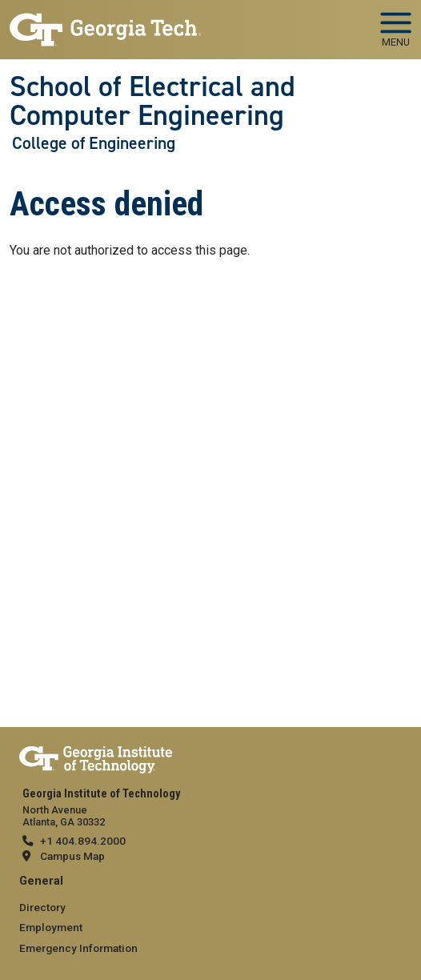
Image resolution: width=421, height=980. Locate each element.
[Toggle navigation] (396, 24)
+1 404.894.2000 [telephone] (83, 841)
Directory (42, 907)
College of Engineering (94, 143)
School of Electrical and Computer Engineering (152, 101)
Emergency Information (78, 948)
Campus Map (72, 856)
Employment (51, 927)
